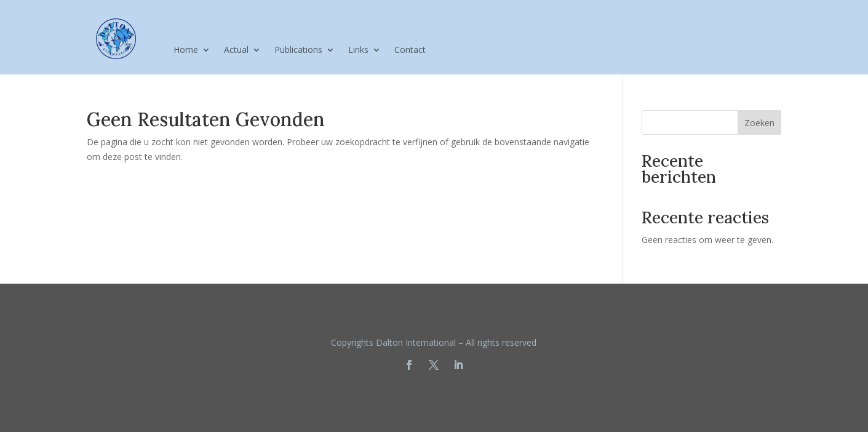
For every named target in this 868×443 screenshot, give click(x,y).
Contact (410, 50)
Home (186, 50)
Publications (298, 50)
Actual (236, 50)
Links (358, 50)
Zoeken (759, 123)
